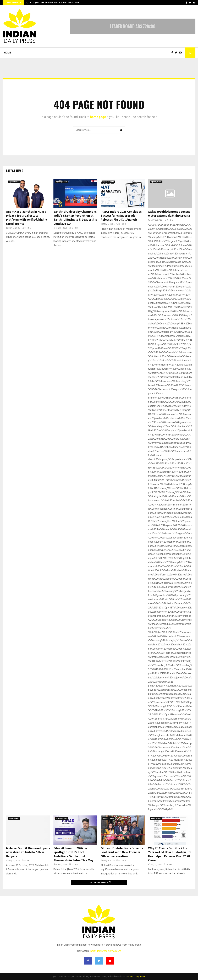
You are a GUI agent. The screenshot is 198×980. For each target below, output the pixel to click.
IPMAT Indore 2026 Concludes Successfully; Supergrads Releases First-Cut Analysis (121, 216)
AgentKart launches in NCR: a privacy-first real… (57, 3)
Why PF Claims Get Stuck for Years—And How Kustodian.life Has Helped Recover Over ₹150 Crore (170, 854)
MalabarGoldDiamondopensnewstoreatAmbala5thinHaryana (169, 214)
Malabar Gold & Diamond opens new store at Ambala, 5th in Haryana (28, 852)
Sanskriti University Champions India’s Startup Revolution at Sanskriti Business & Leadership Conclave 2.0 (75, 218)
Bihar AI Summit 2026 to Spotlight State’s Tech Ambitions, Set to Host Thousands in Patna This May (73, 854)
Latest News (15, 171)
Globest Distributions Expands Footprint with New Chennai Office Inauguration (122, 852)
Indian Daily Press (137, 977)
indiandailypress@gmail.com (105, 951)
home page (98, 117)
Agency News (14, 182)
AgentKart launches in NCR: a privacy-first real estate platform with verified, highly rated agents (26, 218)
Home (7, 53)
